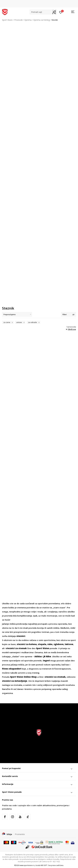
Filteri (68, 314)
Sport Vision (7, 20)
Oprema (28, 20)
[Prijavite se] (61, 12)
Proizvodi (18, 20)
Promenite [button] (20, 834)
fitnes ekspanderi (12, 669)
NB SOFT (44, 865)
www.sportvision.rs (27, 865)
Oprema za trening (41, 20)
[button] (43, 12)
